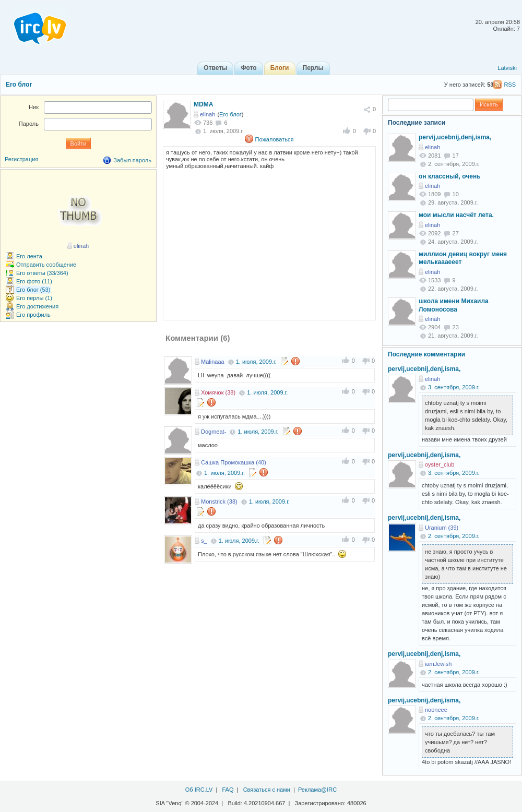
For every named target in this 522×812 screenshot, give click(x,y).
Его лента (29, 256)
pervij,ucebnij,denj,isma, (455, 137)
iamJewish (438, 664)
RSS (510, 85)
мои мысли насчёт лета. (456, 215)
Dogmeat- (213, 432)
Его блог (19, 85)
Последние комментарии (426, 354)
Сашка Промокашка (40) (234, 462)
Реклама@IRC (317, 790)
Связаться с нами (267, 790)
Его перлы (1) (34, 298)
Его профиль (33, 315)
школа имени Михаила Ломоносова (454, 305)
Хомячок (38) (218, 392)
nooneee (436, 710)
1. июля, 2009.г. (256, 362)
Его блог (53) (33, 290)
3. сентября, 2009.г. (454, 387)
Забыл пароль (132, 160)
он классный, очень (450, 176)
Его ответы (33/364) (42, 273)
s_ (204, 541)
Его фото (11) (34, 281)
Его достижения (37, 306)
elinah (207, 114)
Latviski (507, 68)
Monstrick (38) (219, 501)
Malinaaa (213, 362)
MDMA (203, 104)
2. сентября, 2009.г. (454, 536)
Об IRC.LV (199, 790)
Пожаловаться (275, 139)
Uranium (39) (442, 528)
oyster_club (440, 464)
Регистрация (21, 159)
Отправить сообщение (46, 265)
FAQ (228, 790)
